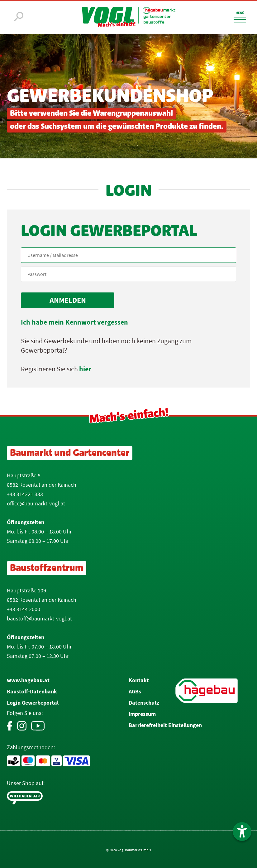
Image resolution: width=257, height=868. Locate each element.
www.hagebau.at (28, 680)
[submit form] (68, 300)
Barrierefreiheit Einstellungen (165, 725)
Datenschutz (144, 703)
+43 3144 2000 (24, 609)
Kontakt (139, 680)
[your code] (128, 274)
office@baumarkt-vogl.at (36, 503)
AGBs (135, 691)
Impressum (142, 714)
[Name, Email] (128, 255)
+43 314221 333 (25, 494)
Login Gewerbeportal (33, 703)
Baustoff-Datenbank (32, 691)
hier (85, 369)
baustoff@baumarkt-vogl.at (39, 618)
